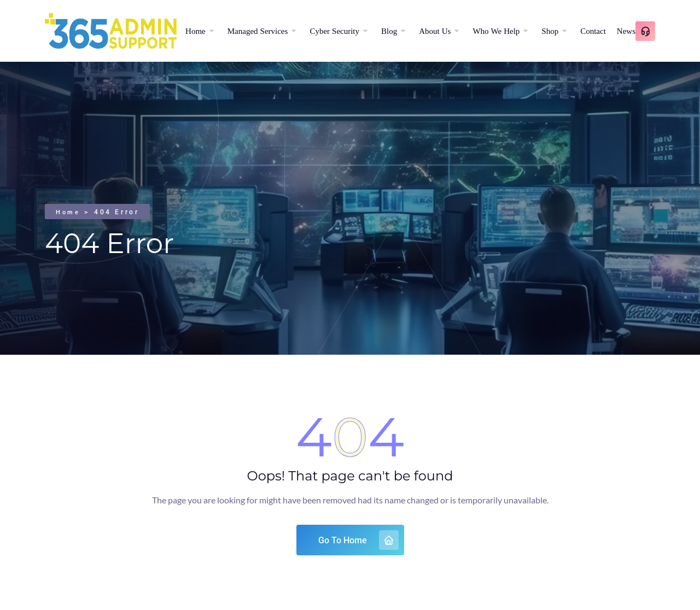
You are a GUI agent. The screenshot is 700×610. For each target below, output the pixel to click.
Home (196, 31)
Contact (593, 31)
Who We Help (496, 31)
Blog (389, 31)
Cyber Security (334, 31)
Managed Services (258, 31)
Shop (550, 31)
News (626, 31)
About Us (435, 31)
